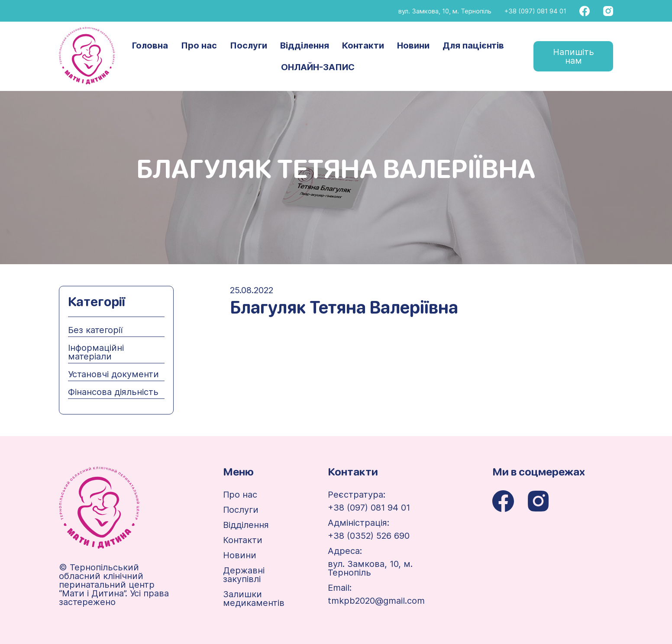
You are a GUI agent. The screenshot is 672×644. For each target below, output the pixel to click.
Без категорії (95, 330)
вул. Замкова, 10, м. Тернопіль (445, 11)
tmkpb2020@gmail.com (376, 601)
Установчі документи (113, 374)
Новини (413, 45)
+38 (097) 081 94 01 (535, 11)
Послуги (249, 45)
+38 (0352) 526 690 (369, 536)
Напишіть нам (573, 56)
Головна (150, 45)
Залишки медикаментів (254, 599)
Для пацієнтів (473, 45)
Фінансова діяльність (113, 392)
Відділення (305, 45)
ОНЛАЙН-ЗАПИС (318, 67)
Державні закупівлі (244, 575)
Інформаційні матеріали (96, 352)
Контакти (363, 45)
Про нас (199, 45)
